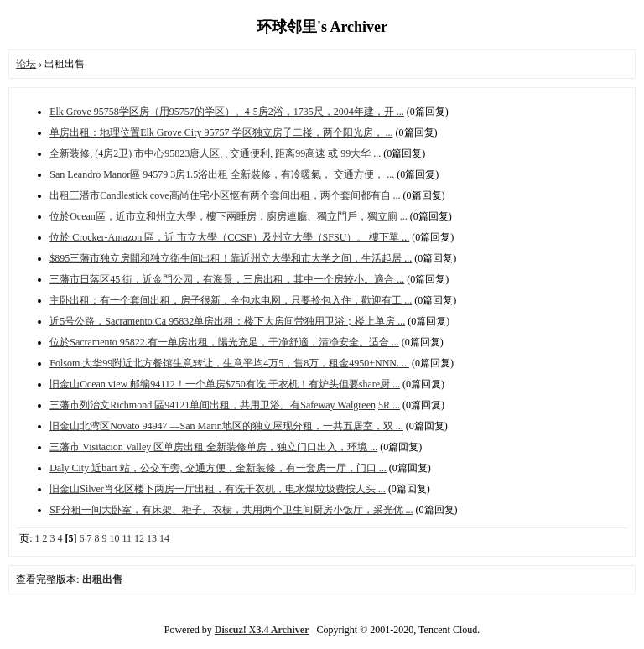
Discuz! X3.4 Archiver (262, 630)
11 (127, 538)
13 (152, 538)
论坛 (26, 64)
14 (164, 538)
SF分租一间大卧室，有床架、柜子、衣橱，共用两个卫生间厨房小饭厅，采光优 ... (231, 510)
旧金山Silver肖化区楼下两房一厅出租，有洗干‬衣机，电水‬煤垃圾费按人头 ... (218, 489)
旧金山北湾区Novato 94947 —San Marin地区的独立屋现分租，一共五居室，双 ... (226, 426)
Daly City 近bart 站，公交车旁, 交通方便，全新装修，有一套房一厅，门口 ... (218, 468)
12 (139, 538)
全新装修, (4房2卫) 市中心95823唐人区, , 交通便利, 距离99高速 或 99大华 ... (215, 153)
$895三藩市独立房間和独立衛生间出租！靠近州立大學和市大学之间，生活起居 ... (231, 258)
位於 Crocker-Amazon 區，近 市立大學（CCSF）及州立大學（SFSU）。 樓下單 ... (229, 237)
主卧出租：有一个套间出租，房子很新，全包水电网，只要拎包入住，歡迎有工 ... (231, 300)
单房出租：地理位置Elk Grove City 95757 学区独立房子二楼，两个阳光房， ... (221, 132)
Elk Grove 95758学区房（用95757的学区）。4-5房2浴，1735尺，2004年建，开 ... (227, 112)
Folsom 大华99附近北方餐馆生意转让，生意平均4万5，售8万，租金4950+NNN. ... (229, 363)
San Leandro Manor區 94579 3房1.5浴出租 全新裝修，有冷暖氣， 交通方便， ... (222, 174)
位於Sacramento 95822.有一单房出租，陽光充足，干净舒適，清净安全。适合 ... (224, 342)
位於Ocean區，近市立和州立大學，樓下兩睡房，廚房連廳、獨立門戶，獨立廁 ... (229, 216)
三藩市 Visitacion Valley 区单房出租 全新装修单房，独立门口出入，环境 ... (213, 447)
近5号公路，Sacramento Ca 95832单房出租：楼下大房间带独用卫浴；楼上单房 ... (227, 321)
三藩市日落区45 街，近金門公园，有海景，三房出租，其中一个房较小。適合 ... (227, 279)
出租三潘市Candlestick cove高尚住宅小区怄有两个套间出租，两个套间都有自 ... (225, 195)
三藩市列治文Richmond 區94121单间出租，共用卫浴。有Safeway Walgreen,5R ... (225, 405)
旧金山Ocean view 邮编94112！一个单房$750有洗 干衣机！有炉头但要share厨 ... (225, 384)
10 (115, 538)
